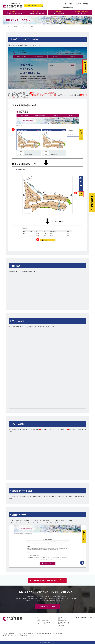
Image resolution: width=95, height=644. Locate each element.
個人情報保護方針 (62, 621)
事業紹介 (60, 619)
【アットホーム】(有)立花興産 (85, 617)
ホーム (4, 27)
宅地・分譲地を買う (43, 621)
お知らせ (40, 619)
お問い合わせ (10, 27)
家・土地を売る (42, 624)
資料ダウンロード (18, 27)
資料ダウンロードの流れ (64, 624)
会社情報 (60, 617)
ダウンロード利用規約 (63, 622)
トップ (40, 617)
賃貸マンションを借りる (44, 622)
